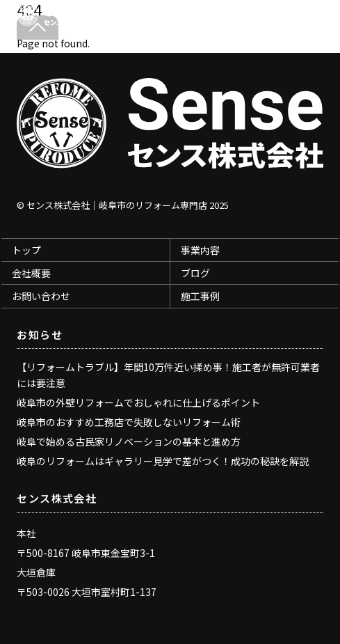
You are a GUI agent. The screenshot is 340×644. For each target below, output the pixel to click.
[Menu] (309, 18)
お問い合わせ (41, 296)
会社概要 (31, 273)
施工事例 (200, 296)
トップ (26, 250)
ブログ (195, 273)
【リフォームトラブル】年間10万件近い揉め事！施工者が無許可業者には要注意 (168, 375)
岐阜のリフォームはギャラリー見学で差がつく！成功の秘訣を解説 (163, 461)
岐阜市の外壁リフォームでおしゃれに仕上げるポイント (138, 402)
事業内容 (200, 250)
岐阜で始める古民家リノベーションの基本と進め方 (129, 441)
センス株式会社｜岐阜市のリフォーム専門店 (117, 205)
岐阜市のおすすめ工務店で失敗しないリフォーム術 (129, 422)
